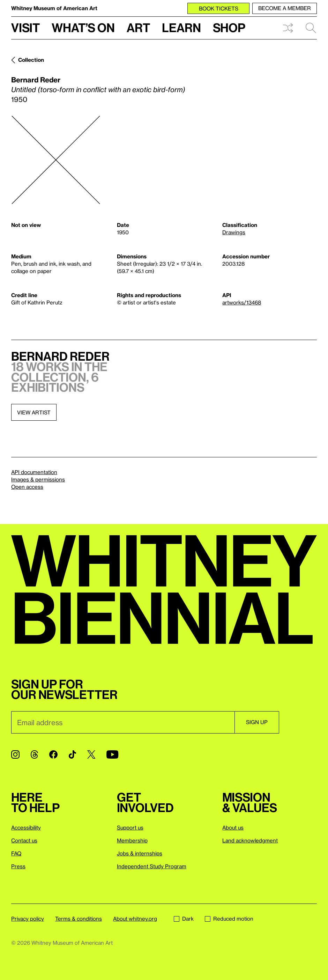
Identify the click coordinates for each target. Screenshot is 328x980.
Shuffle (288, 28)
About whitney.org (135, 919)
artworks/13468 (242, 302)
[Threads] (34, 754)
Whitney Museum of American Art (54, 8)
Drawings (234, 232)
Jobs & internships (140, 853)
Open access (27, 487)
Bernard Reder (36, 80)
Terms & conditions (79, 919)
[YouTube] (112, 754)
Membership (132, 840)
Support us (130, 827)
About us (233, 827)
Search (311, 28)
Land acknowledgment (250, 840)
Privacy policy (28, 919)
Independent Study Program (152, 866)
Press (18, 866)
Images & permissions (38, 479)
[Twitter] (91, 754)
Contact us (24, 840)
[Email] (123, 722)
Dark (184, 919)
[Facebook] (53, 754)
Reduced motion (229, 919)
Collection (31, 60)
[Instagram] (15, 754)
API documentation (34, 472)
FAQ (16, 853)
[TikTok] (72, 754)
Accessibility (26, 827)
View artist (34, 412)
